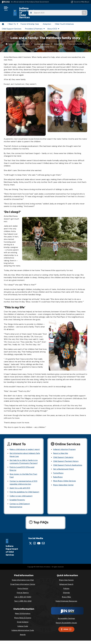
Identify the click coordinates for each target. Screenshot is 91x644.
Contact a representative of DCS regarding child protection (24, 481)
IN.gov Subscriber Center (64, 483)
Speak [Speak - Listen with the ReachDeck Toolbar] (66, 633)
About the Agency (23, 37)
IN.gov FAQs (66, 600)
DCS (10, 37)
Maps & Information (23, 617)
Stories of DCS (59, 37)
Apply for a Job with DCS (20, 487)
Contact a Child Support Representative (20, 509)
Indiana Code (23, 630)
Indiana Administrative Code (23, 634)
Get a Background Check (64, 467)
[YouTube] (39, 547)
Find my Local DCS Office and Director (22, 467)
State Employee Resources (66, 605)
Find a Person (23, 592)
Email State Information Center (23, 588)
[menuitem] (3, 17)
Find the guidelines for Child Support (21, 493)
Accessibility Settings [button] (66, 622)
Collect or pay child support (22, 499)
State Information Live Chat (23, 583)
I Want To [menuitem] (13, 17)
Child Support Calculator (64, 451)
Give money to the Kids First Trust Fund (24, 474)
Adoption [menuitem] (47, 17)
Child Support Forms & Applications (63, 461)
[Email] (43, 547)
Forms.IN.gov (59, 471)
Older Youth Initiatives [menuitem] (64, 17)
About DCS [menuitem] (54, 22)
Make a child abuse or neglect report (22, 444)
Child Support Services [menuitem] (12, 22)
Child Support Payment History (67, 455)
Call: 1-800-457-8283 (23, 600)
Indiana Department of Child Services (35, 9)
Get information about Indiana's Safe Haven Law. (23, 452)
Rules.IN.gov (58, 475)
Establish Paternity (18, 503)
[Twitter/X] (30, 547)
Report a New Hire (61, 447)
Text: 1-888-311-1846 (23, 605)
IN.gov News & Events (23, 621)
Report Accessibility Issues (66, 626)
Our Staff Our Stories (42, 37)
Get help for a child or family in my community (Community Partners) (24, 459)
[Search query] (76, 9)
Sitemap (66, 596)
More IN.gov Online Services (65, 479)
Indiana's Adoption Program (65, 443)
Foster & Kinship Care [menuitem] (30, 17)
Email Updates (23, 625)
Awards (23, 638)
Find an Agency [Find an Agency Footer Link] (23, 596)
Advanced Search (66, 588)
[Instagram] (35, 547)
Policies (66, 592)
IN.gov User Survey (66, 583)
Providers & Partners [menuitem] (35, 22)
